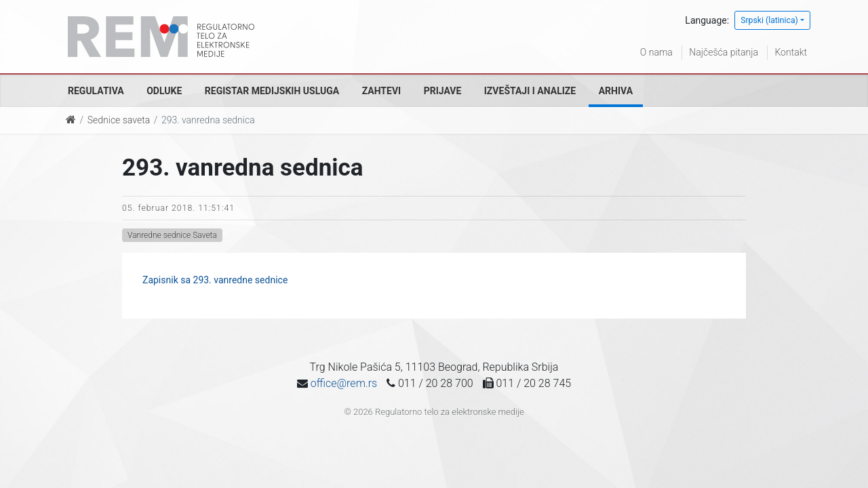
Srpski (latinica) (769, 20)
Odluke (164, 91)
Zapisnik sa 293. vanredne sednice (215, 280)
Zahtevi (381, 91)
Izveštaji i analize (530, 91)
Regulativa (96, 91)
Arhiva (616, 91)
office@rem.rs (344, 383)
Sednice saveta (119, 120)
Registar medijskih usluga (272, 91)
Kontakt (791, 52)
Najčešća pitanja (724, 52)
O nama (656, 52)
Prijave (443, 91)
